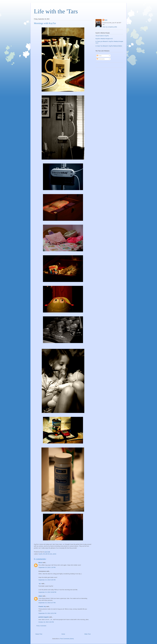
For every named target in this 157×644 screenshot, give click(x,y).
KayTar (41, 554)
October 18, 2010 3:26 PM (46, 622)
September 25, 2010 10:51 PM (47, 613)
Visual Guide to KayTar (102, 36)
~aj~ (40, 584)
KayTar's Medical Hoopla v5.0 (104, 39)
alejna (40, 596)
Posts (99, 56)
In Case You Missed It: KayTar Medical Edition (109, 46)
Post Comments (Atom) (67, 639)
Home (63, 634)
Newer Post (39, 634)
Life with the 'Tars (56, 11)
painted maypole (44, 617)
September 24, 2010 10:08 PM (47, 592)
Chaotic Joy (42, 606)
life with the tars (48, 554)
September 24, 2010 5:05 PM (47, 580)
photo (55, 554)
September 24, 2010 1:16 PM (47, 567)
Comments (101, 59)
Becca (40, 563)
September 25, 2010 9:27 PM (47, 603)
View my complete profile (110, 27)
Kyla (106, 20)
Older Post (87, 634)
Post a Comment (41, 626)
